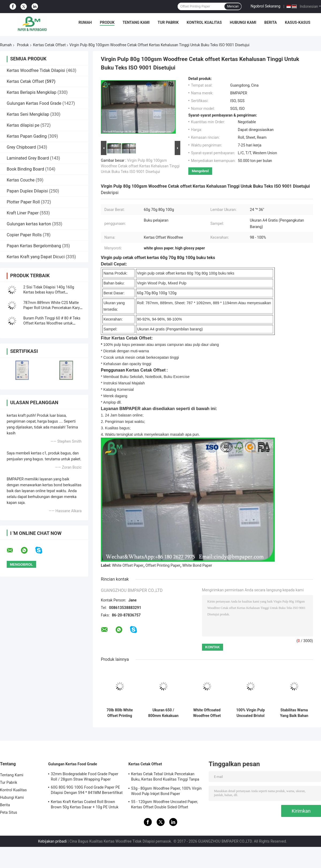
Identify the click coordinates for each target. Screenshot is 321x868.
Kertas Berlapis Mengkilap (32, 92)
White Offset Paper (128, 565)
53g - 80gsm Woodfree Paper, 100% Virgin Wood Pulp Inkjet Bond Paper (166, 791)
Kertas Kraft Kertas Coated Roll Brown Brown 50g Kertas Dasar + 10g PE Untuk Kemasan (85, 805)
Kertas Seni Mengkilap (28, 114)
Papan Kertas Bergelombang (34, 246)
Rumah (85, 22)
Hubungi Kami (243, 22)
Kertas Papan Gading (27, 136)
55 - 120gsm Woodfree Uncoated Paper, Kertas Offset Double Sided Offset (165, 804)
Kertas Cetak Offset (49, 45)
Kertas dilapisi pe (23, 125)
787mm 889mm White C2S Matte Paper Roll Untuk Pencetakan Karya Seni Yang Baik (53, 308)
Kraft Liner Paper (23, 213)
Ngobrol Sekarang (265, 6)
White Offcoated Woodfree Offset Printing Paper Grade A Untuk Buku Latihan (207, 713)
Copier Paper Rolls (24, 235)
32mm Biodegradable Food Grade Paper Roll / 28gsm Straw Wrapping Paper (85, 777)
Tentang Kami (136, 22)
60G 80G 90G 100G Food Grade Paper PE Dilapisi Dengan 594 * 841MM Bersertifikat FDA (87, 791)
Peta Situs (9, 812)
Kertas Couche (21, 180)
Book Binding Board (25, 169)
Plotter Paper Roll (23, 202)
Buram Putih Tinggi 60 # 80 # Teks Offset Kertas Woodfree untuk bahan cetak (52, 323)
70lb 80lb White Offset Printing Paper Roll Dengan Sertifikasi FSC (120, 713)
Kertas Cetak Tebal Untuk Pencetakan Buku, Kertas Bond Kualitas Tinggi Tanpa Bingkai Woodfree (165, 777)
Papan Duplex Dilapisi (27, 191)
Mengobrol (200, 171)
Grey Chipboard (21, 147)
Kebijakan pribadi (53, 841)
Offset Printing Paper (163, 565)
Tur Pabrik (168, 22)
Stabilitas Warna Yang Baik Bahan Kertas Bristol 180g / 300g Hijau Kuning (294, 713)
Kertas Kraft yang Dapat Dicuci (36, 257)
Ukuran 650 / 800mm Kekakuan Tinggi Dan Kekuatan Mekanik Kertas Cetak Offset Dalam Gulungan (163, 713)
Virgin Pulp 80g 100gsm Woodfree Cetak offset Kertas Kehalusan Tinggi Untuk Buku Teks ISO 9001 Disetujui (140, 166)
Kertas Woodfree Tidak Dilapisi (36, 70)
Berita (271, 22)
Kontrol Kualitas (204, 22)
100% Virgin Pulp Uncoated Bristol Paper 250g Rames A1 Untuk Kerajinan (251, 713)
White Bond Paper (197, 565)
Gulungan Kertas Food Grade (34, 103)
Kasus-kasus (298, 22)
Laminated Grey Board (28, 158)
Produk (107, 22)
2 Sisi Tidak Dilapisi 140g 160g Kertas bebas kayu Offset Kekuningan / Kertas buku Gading (51, 292)
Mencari (233, 6)
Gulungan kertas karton (29, 224)
